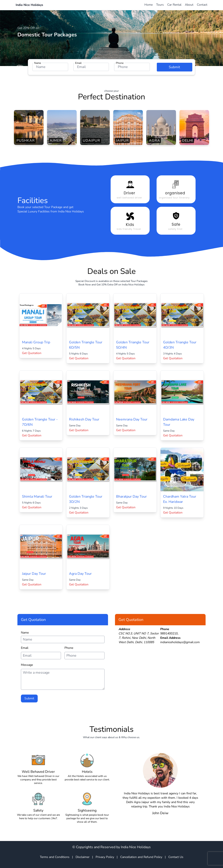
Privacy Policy (105, 857)
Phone (120, 63)
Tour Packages (139, 281)
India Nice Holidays (29, 5)
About (189, 5)
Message (27, 665)
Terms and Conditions (55, 857)
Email (78, 63)
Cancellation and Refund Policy (141, 857)
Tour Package (53, 207)
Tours (160, 5)
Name (38, 63)
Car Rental (174, 5)
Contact (202, 5)
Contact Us (176, 857)
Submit (174, 67)
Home (149, 5)
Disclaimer (83, 857)
